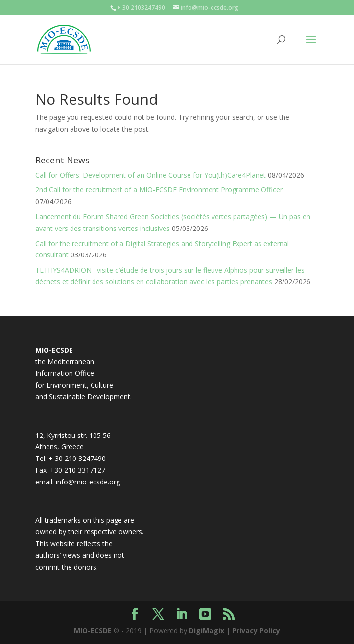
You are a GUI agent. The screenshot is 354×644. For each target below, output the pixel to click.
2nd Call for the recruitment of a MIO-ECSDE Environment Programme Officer (159, 190)
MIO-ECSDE (93, 631)
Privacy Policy (256, 631)
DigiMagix (207, 631)
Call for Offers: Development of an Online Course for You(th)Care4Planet (151, 175)
